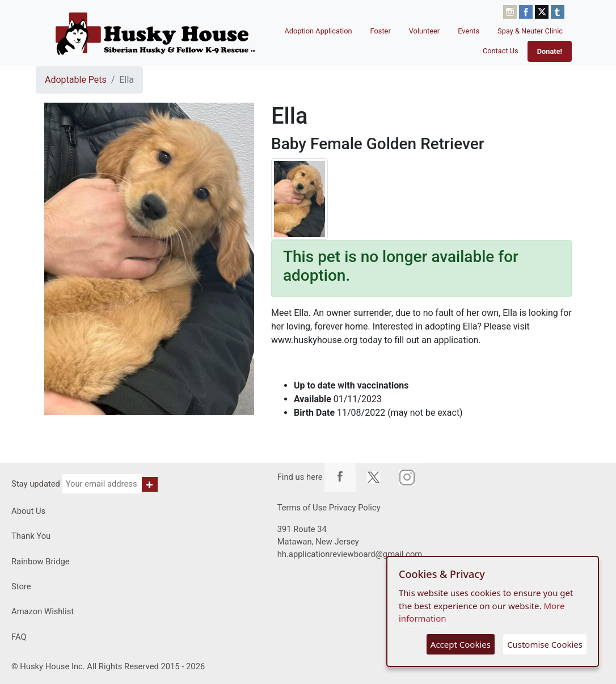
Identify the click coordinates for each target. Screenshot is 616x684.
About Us (28, 511)
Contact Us (501, 51)
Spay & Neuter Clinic (530, 31)
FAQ (19, 637)
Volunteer (425, 31)
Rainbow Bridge (41, 561)
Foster (381, 31)
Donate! (550, 51)
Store (21, 586)
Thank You (31, 536)
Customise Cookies (545, 644)
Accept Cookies (461, 644)
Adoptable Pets (76, 80)
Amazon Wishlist (43, 611)
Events (469, 31)
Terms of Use (302, 508)
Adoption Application (318, 31)
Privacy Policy (355, 508)
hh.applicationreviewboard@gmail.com (350, 554)
